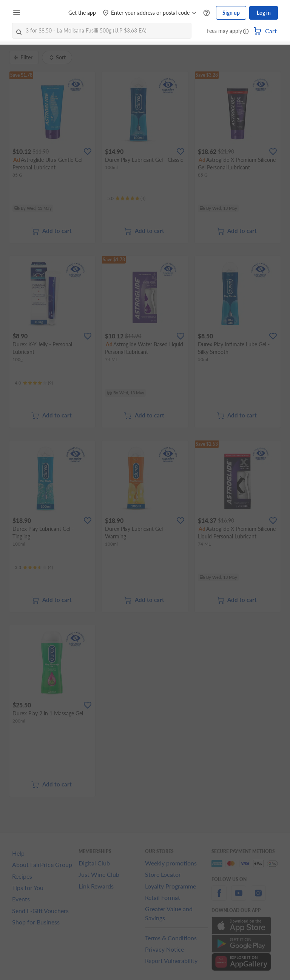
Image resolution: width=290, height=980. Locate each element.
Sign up (231, 13)
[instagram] (258, 897)
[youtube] (239, 897)
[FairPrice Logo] (45, 13)
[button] (246, 32)
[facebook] (219, 897)
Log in (264, 13)
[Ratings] (126, 198)
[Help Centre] (207, 13)
